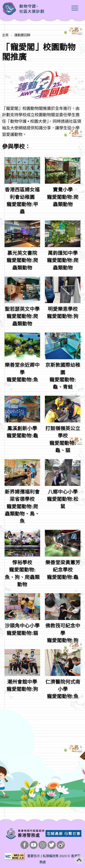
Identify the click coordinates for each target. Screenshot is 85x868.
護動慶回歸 (22, 35)
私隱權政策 (51, 856)
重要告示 (34, 856)
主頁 (5, 35)
